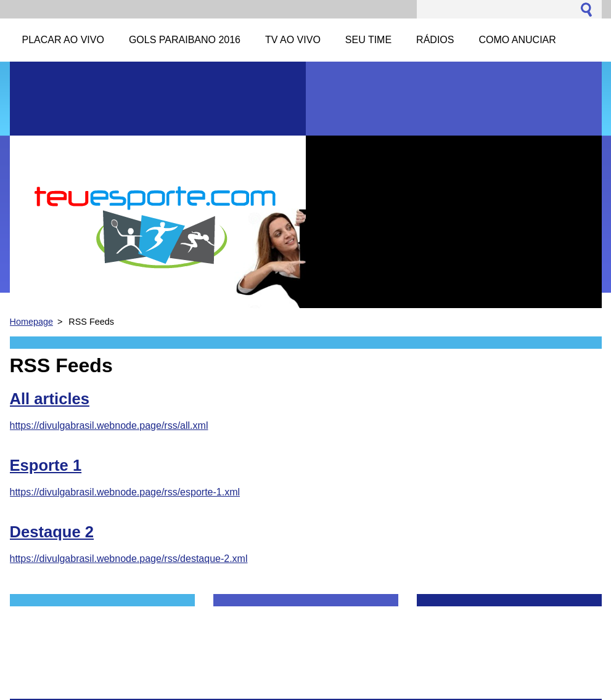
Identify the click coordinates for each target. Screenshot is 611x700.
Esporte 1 (46, 465)
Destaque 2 (52, 532)
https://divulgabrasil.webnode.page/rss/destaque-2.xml (129, 559)
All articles (50, 399)
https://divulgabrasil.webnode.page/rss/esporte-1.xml (125, 492)
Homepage (31, 322)
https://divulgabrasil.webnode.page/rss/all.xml (109, 425)
